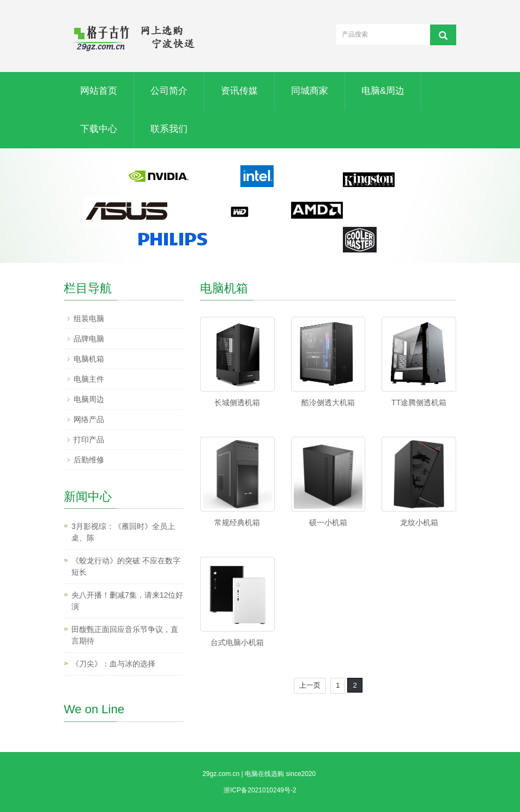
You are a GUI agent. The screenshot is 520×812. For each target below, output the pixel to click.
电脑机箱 (89, 359)
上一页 (310, 685)
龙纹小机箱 (419, 522)
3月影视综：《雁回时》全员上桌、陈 (123, 532)
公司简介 (169, 91)
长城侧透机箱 (237, 402)
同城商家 (310, 91)
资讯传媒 (239, 91)
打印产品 (89, 440)
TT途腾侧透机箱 (419, 402)
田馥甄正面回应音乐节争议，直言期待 (125, 635)
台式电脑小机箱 (237, 642)
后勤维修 (89, 460)
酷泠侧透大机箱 (328, 402)
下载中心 (99, 129)
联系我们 (169, 129)
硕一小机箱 (328, 522)
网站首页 (99, 91)
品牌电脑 (89, 339)
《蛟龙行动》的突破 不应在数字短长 (126, 566)
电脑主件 (89, 379)
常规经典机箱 (237, 522)
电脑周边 (89, 399)
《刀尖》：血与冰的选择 (113, 664)
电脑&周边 (383, 91)
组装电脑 (89, 318)
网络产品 (89, 419)
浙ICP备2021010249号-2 (260, 790)
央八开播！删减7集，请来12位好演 (127, 601)
